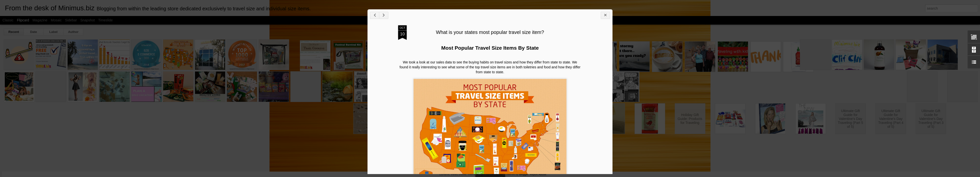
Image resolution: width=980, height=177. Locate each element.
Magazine (40, 20)
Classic (8, 20)
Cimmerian (496, 174)
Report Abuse (538, 174)
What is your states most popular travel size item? (490, 32)
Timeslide (105, 20)
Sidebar (71, 20)
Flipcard (23, 20)
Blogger (524, 174)
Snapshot (88, 20)
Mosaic (56, 20)
